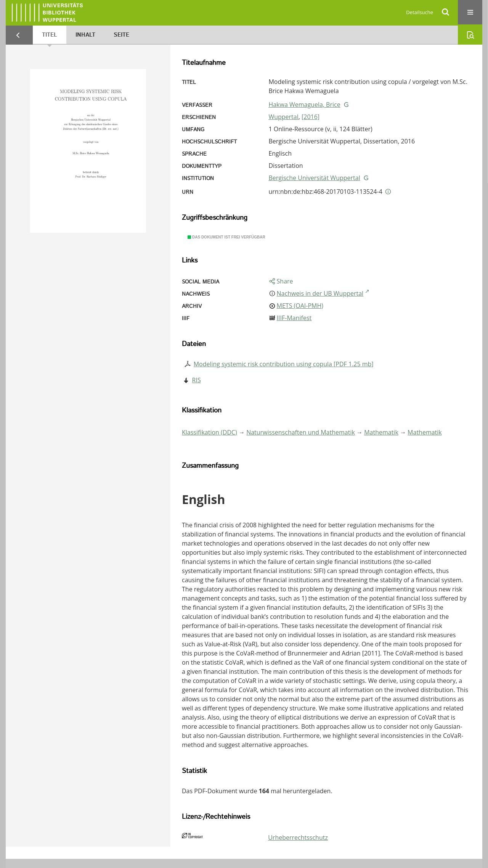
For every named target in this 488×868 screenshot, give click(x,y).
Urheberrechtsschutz (298, 837)
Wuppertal (283, 117)
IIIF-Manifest (294, 318)
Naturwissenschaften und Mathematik (301, 432)
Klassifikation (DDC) (209, 432)
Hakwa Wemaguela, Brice (304, 105)
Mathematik (381, 432)
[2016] (311, 117)
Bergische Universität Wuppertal (314, 178)
